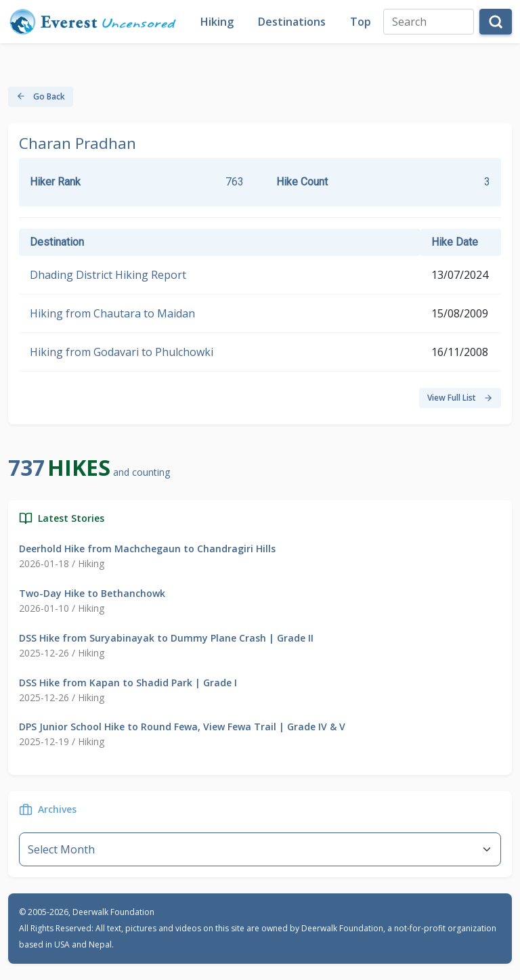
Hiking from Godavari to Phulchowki (122, 352)
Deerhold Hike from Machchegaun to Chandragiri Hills (147, 549)
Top (361, 22)
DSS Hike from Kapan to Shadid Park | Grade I (128, 683)
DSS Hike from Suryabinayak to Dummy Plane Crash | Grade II (166, 638)
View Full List (460, 398)
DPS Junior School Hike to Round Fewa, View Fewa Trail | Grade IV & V (182, 727)
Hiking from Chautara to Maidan (112, 313)
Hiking (217, 22)
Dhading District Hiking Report (108, 275)
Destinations (292, 22)
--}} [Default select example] (260, 849)
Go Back (41, 96)
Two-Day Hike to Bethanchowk (92, 593)
